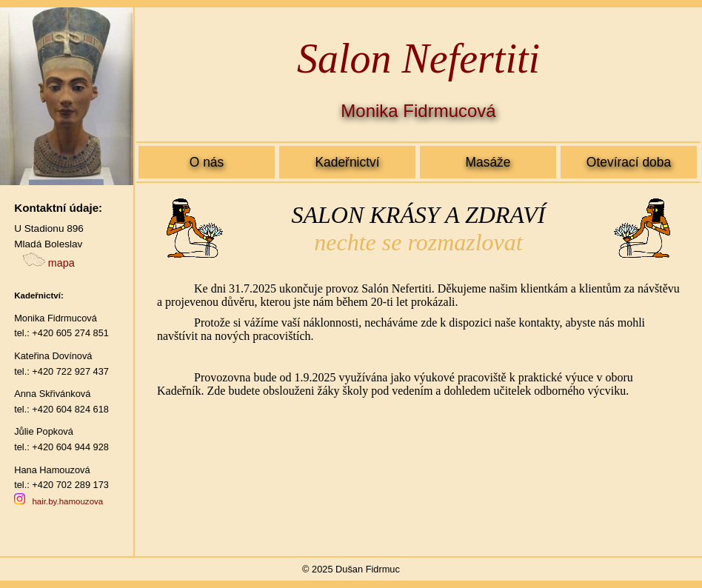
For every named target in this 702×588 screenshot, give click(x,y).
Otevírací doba (629, 162)
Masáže (488, 162)
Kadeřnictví (347, 162)
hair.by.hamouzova (67, 501)
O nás (207, 162)
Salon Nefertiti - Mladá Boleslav (418, 368)
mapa (49, 263)
